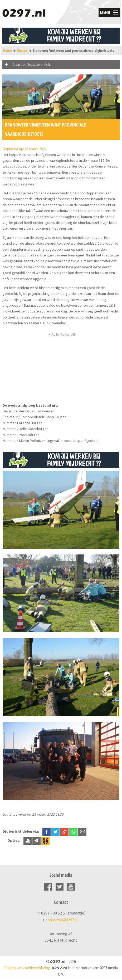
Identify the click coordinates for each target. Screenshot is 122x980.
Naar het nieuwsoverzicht (32, 64)
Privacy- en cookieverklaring (27, 968)
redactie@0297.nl (63, 920)
